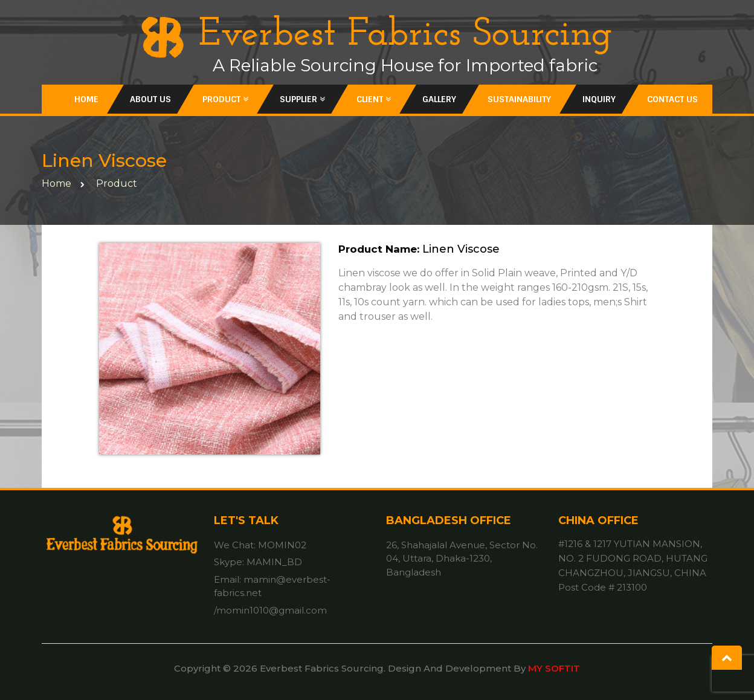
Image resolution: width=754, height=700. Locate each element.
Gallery (439, 99)
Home (86, 99)
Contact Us (672, 99)
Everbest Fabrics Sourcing (377, 35)
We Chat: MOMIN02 (260, 545)
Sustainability (519, 99)
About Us (150, 99)
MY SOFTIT (554, 668)
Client (374, 99)
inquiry (599, 99)
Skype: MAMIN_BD (258, 562)
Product (225, 99)
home (56, 183)
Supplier (302, 99)
